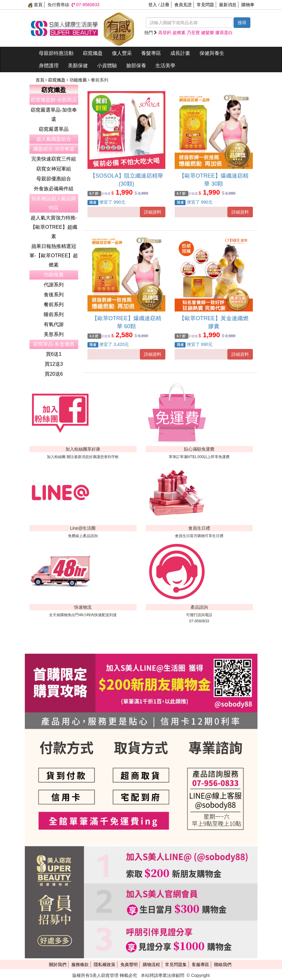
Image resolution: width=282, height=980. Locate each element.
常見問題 (205, 5)
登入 (153, 5)
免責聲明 (129, 965)
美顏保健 (78, 66)
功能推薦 (79, 80)
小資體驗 (107, 66)
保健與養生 (212, 53)
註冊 (165, 5)
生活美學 (165, 66)
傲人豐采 (122, 53)
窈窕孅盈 (93, 53)
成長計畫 (180, 53)
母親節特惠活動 (56, 53)
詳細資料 (153, 212)
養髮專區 (151, 53)
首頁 (35, 5)
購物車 (248, 5)
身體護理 (49, 66)
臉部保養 (136, 66)
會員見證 (183, 5)
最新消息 (228, 5)
